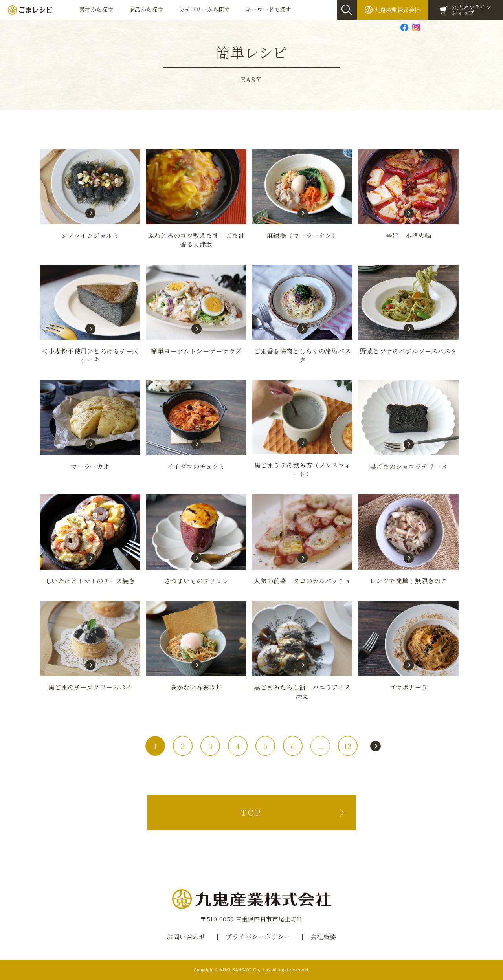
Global (489, 27)
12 (348, 746)
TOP (251, 812)
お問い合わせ (445, 27)
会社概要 (323, 937)
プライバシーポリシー (258, 937)
